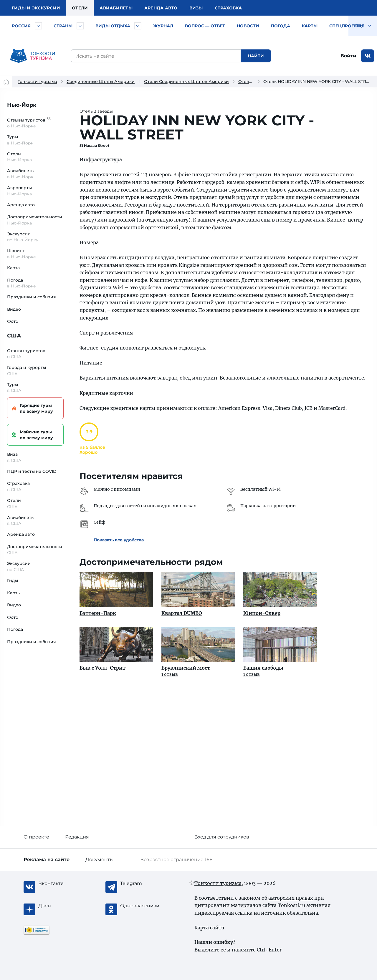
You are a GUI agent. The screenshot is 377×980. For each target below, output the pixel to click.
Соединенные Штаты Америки (101, 81)
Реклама (47, 860)
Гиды (13, 580)
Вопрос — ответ (205, 26)
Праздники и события (32, 297)
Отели (80, 8)
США (14, 336)
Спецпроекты (347, 26)
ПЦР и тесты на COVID (32, 471)
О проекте (36, 837)
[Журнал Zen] (62, 906)
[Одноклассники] (144, 906)
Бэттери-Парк (98, 613)
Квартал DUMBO (182, 613)
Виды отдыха (113, 26)
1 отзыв (170, 674)
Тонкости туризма (37, 81)
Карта (13, 268)
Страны (63, 26)
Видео (14, 309)
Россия (21, 26)
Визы (196, 8)
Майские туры (34, 435)
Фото (13, 321)
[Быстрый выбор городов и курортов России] (38, 26)
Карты (310, 26)
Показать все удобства (119, 540)
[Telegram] (144, 884)
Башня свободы (263, 668)
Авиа (116, 8)
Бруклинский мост (186, 668)
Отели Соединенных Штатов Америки (186, 81)
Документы (100, 860)
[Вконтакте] (62, 884)
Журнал (163, 26)
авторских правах (291, 898)
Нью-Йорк (22, 105)
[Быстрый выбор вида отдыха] (138, 26)
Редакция (77, 837)
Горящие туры (34, 409)
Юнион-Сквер (262, 613)
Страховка (228, 8)
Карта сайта (209, 928)
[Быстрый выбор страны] (80, 26)
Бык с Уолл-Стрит (102, 668)
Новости (248, 26)
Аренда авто (161, 8)
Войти (348, 56)
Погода (281, 26)
